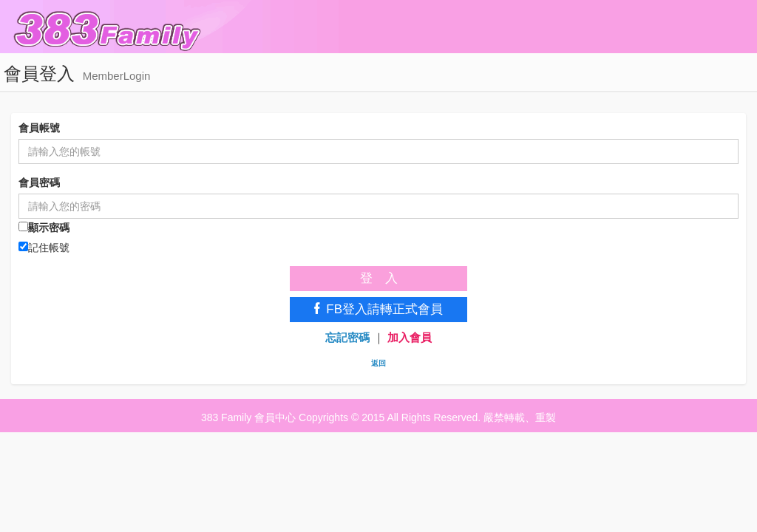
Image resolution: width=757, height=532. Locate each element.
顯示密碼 (44, 228)
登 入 (379, 278)
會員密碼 (39, 183)
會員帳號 (39, 128)
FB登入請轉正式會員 (378, 309)
